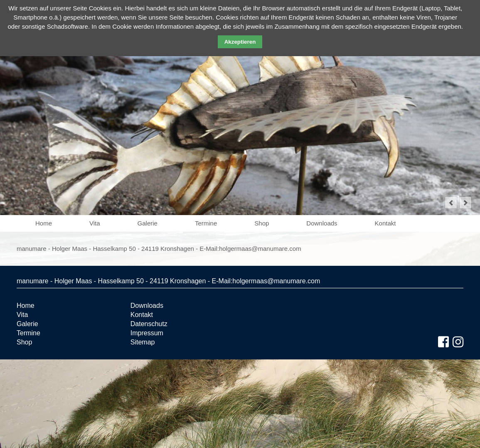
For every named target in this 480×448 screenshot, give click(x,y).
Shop (262, 223)
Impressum (147, 333)
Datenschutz (149, 324)
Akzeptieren (240, 42)
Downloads (322, 223)
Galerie (148, 223)
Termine (206, 223)
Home (44, 223)
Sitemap (143, 342)
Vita (95, 223)
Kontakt (385, 223)
